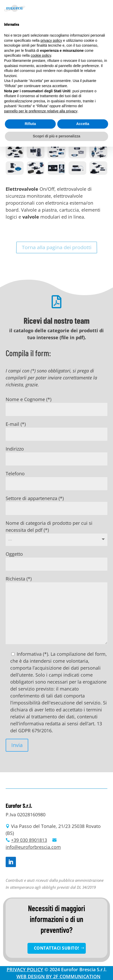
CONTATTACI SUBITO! (57, 948)
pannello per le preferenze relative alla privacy (41, 111)
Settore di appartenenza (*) (56, 503)
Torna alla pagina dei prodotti (56, 247)
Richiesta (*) (56, 611)
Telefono (56, 478)
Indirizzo (56, 454)
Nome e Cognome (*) (56, 404)
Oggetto (56, 559)
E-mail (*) (56, 429)
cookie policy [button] (41, 55)
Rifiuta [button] (30, 124)
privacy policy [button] (51, 40)
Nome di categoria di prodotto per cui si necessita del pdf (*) (56, 531)
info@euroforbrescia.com (33, 847)
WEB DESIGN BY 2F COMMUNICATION (58, 976)
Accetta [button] (83, 124)
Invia (17, 745)
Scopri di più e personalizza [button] (56, 136)
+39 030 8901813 (29, 840)
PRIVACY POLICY (25, 969)
